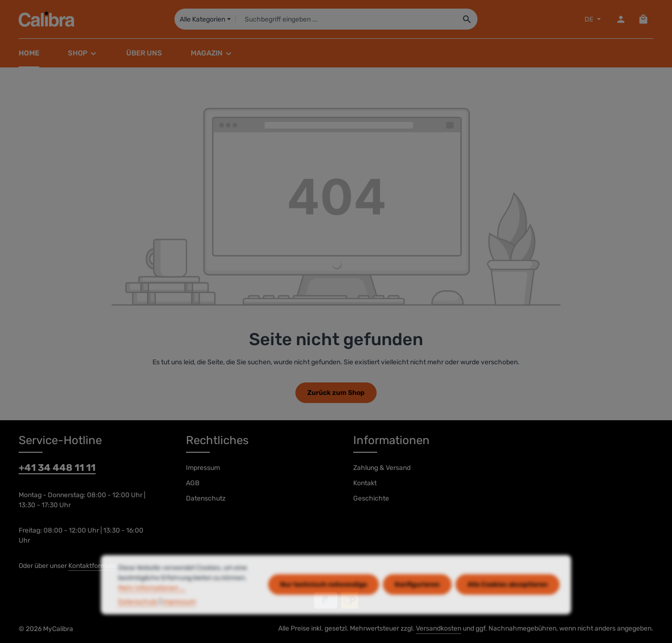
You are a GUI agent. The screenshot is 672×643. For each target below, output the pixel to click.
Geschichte (371, 498)
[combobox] (346, 19)
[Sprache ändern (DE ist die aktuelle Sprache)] (592, 19)
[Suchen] (467, 19)
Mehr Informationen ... (152, 603)
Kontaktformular (93, 566)
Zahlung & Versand (382, 468)
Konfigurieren (417, 600)
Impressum (203, 468)
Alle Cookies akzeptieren (508, 600)
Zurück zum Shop (336, 393)
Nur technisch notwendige (324, 600)
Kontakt (365, 483)
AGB (193, 483)
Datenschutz (206, 498)
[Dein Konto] (621, 19)
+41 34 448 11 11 (57, 468)
